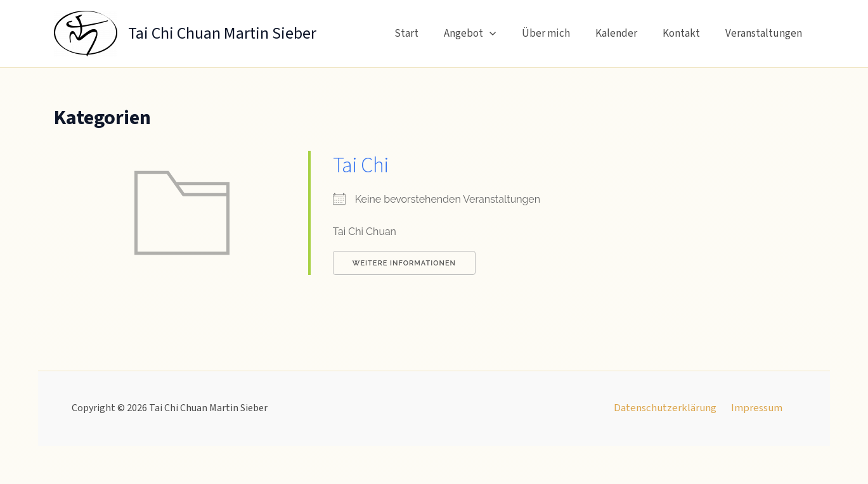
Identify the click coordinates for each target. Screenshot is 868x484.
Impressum (756, 409)
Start (427, 34)
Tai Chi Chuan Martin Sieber (222, 33)
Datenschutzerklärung (667, 409)
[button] (507, 34)
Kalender (626, 34)
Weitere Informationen (404, 263)
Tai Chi (362, 165)
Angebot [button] (487, 34)
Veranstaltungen (766, 34)
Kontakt (687, 34)
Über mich (559, 34)
